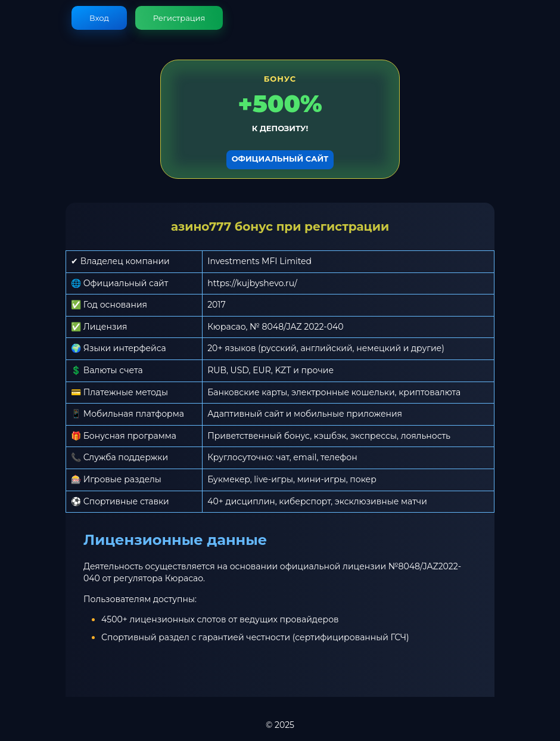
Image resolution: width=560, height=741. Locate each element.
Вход (99, 18)
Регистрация (179, 18)
